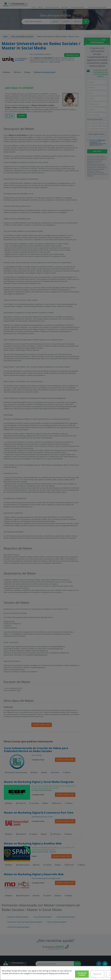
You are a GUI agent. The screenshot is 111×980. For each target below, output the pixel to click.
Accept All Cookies (82, 974)
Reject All (97, 974)
